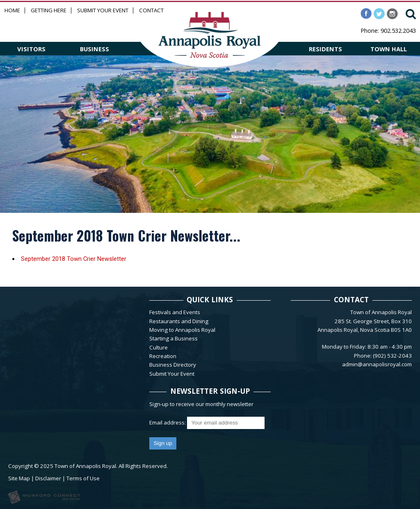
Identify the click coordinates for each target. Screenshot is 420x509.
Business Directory (173, 365)
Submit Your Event (103, 10)
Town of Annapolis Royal (85, 466)
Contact (151, 10)
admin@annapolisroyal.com (377, 364)
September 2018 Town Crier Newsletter (74, 259)
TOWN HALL (389, 49)
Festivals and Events (175, 312)
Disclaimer (48, 478)
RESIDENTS (325, 49)
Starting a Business (173, 338)
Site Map (19, 478)
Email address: (168, 422)
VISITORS (31, 49)
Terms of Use (83, 478)
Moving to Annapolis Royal (182, 330)
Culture (159, 347)
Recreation (163, 356)
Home (12, 10)
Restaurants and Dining (179, 321)
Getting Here (49, 10)
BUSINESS (95, 49)
